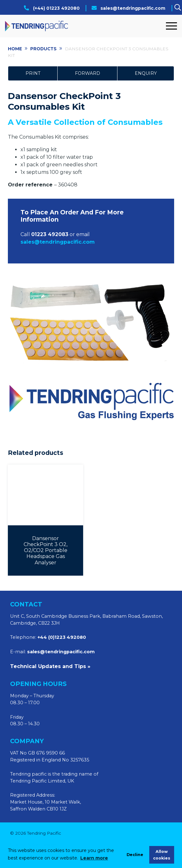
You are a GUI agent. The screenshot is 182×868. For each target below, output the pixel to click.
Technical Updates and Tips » (50, 666)
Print (33, 73)
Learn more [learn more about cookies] (94, 858)
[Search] (178, 8)
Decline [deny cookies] (135, 855)
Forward (88, 73)
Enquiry (146, 73)
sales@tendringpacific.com (133, 8)
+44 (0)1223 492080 (62, 637)
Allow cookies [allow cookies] (162, 855)
